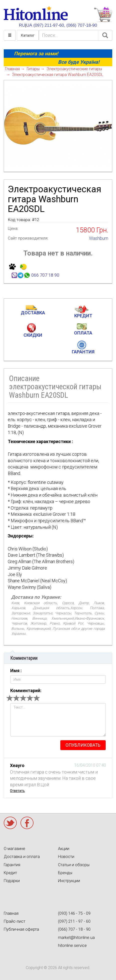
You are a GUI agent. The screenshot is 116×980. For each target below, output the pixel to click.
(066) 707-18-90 (82, 25)
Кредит (10, 873)
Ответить (17, 791)
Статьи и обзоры (74, 865)
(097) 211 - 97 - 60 (74, 921)
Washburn (99, 238)
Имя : (16, 671)
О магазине (14, 849)
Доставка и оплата (22, 857)
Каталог (28, 35)
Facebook (27, 823)
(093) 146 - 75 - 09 (74, 913)
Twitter (10, 823)
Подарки (12, 881)
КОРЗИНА (103, 15)
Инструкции (69, 881)
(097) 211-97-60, (49, 25)
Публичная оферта (21, 929)
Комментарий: (26, 690)
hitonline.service (72, 946)
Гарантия (12, 865)
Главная (11, 913)
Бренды (65, 873)
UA (29, 25)
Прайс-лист (14, 921)
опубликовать (83, 745)
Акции (64, 849)
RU (22, 25)
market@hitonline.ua (76, 938)
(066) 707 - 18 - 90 (74, 929)
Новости (66, 857)
